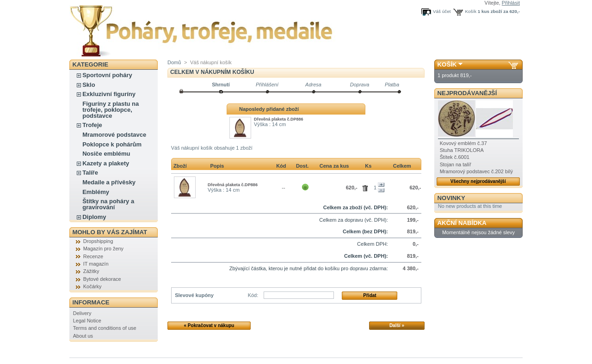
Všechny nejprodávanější (478, 181)
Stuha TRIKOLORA (462, 150)
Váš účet (442, 11)
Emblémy (96, 192)
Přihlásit (511, 3)
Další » (397, 325)
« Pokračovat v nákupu (209, 325)
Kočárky (92, 286)
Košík (471, 11)
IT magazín (96, 264)
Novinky (451, 198)
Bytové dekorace (102, 279)
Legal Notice (87, 321)
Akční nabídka (462, 223)
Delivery (82, 313)
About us (83, 336)
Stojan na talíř (456, 164)
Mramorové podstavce (114, 135)
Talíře (90, 173)
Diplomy (94, 217)
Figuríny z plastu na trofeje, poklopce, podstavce (111, 110)
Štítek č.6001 (455, 157)
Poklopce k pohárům (112, 144)
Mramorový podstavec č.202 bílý (476, 171)
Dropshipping (98, 241)
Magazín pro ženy (103, 249)
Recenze (93, 256)
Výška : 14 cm (270, 124)
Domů (174, 62)
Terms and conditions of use (105, 328)
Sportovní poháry (107, 75)
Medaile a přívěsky (109, 182)
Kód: (253, 295)
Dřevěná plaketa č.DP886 (279, 119)
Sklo (89, 85)
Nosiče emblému (106, 154)
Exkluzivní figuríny (109, 94)
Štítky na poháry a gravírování (108, 204)
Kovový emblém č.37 (463, 143)
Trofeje (92, 125)
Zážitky (91, 271)
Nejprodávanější (467, 93)
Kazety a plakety (106, 163)
